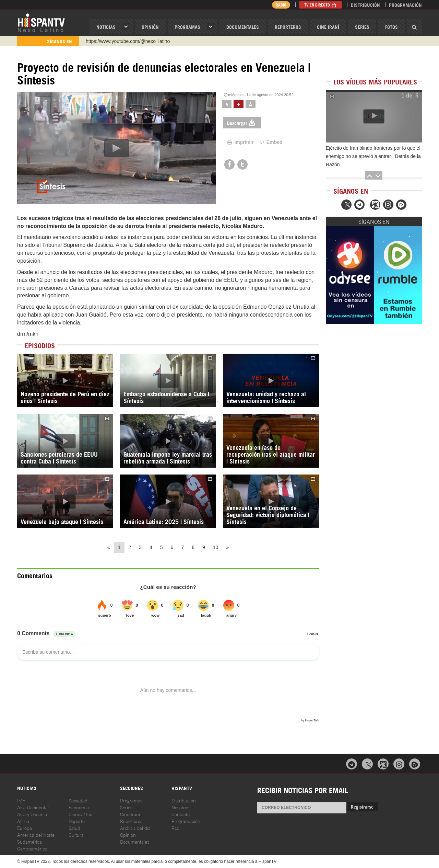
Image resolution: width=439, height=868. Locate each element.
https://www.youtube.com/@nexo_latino (128, 41)
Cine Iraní (328, 27)
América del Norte (36, 835)
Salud (74, 828)
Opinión (128, 835)
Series (362, 27)
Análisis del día (135, 828)
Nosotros (180, 807)
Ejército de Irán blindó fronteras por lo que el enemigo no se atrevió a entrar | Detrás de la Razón (373, 156)
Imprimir (240, 142)
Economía (79, 807)
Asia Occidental (33, 807)
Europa (25, 828)
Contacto (181, 814)
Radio (281, 5)
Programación (405, 5)
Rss (175, 828)
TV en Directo (321, 5)
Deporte (77, 821)
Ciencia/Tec (80, 814)
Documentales (243, 27)
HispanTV (41, 22)
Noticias (106, 27)
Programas (187, 27)
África (23, 821)
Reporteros (288, 27)
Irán (21, 800)
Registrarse (362, 806)
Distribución (365, 5)
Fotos (391, 27)
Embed (270, 142)
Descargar (242, 123)
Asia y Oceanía (32, 814)
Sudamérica (29, 841)
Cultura (76, 835)
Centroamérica (32, 848)
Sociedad (78, 800)
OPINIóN (150, 27)
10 (216, 547)
